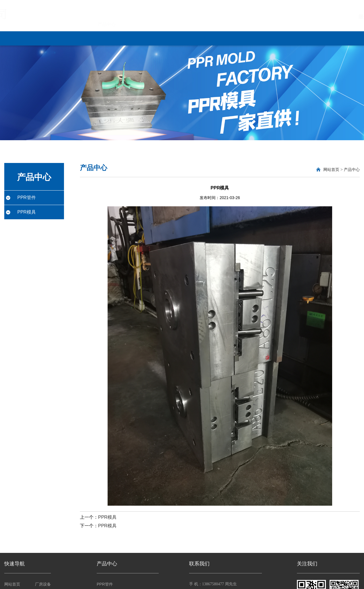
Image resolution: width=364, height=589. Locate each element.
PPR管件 (27, 198)
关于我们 (66, 38)
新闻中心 (148, 38)
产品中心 (107, 38)
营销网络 (229, 38)
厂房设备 (189, 38)
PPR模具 (27, 212)
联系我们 (311, 38)
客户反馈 (270, 38)
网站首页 (25, 38)
